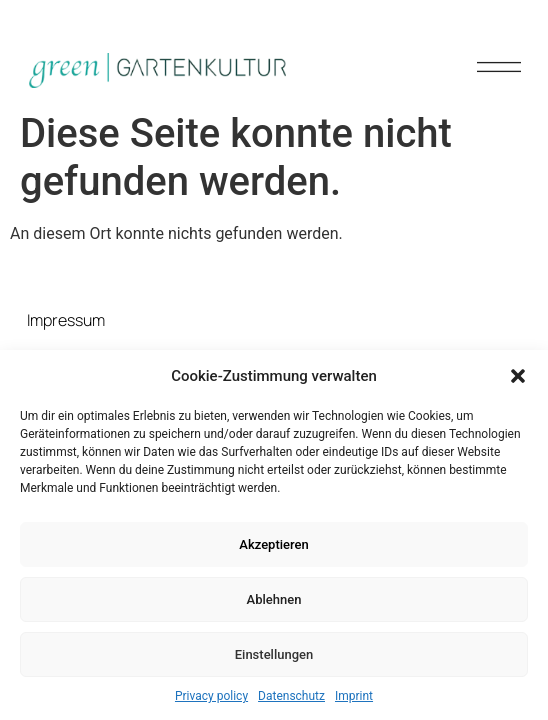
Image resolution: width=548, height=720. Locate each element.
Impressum (66, 320)
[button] (518, 376)
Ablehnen (274, 599)
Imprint (354, 696)
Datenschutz (291, 696)
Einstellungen (274, 654)
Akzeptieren (273, 544)
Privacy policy (211, 696)
